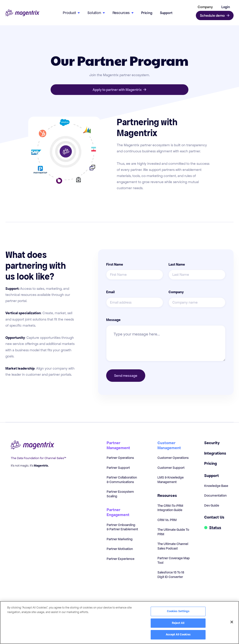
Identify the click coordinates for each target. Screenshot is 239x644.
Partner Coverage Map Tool (174, 560)
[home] (22, 13)
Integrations (215, 453)
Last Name (177, 264)
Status (215, 528)
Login (226, 7)
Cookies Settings (178, 611)
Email (110, 292)
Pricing (147, 13)
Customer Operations (173, 458)
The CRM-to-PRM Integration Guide (170, 508)
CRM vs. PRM (167, 520)
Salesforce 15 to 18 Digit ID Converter (171, 575)
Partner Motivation (120, 549)
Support (166, 13)
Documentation (215, 495)
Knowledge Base (216, 486)
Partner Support (118, 468)
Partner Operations (120, 458)
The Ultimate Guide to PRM (173, 532)
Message (113, 320)
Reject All (178, 623)
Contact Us (214, 517)
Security (212, 443)
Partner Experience (121, 559)
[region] (119, 623)
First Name (115, 264)
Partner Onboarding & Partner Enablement (122, 527)
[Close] (232, 622)
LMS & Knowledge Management (171, 480)
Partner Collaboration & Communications (122, 480)
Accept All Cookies (178, 635)
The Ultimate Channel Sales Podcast (173, 546)
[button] (204, 7)
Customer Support (171, 468)
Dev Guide (212, 505)
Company (176, 292)
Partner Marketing (120, 539)
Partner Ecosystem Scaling (120, 494)
